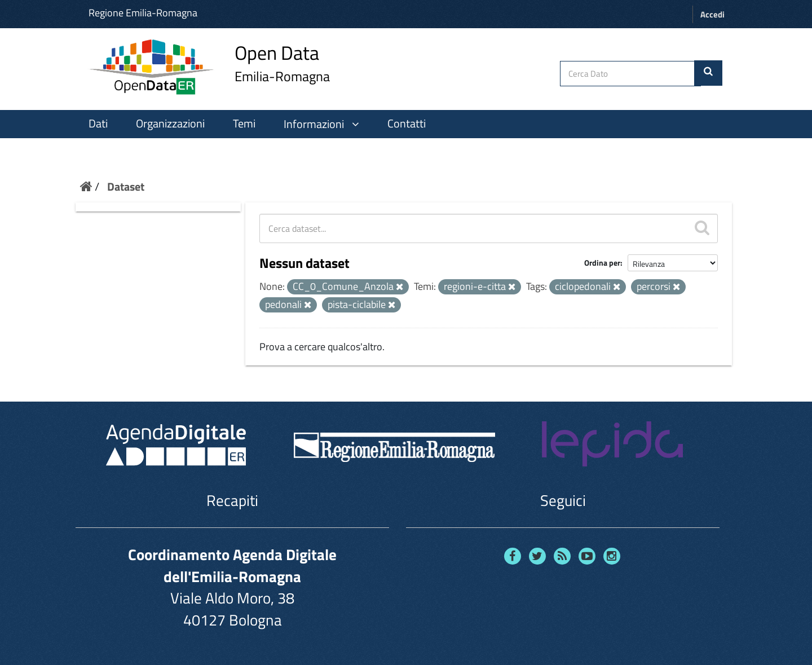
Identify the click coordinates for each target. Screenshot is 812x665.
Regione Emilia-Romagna (143, 13)
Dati (98, 124)
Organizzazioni (170, 124)
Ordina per (602, 263)
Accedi (712, 14)
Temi (244, 124)
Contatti (407, 124)
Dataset (126, 186)
